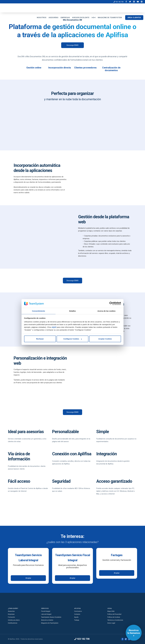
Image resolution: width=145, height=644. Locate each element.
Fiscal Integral (46, 611)
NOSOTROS (42, 18)
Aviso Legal (111, 623)
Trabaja (77, 620)
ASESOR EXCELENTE (81, 18)
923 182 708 (118, 2)
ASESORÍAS (53, 18)
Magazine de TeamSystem (50, 623)
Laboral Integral (46, 614)
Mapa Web (111, 611)
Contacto (77, 614)
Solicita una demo (14, 620)
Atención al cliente (47, 620)
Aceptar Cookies (105, 339)
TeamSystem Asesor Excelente (51, 617)
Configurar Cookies (73, 339)
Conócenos (78, 611)
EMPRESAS (65, 18)
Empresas (11, 614)
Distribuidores (13, 623)
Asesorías (11, 611)
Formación (11, 617)
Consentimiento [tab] (39, 311)
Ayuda (76, 617)
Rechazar (40, 339)
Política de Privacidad (114, 614)
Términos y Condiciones (115, 620)
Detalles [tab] (72, 311)
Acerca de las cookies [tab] (107, 311)
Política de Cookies (114, 617)
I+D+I (94, 18)
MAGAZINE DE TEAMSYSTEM (110, 18)
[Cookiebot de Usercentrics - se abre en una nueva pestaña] (111, 303)
